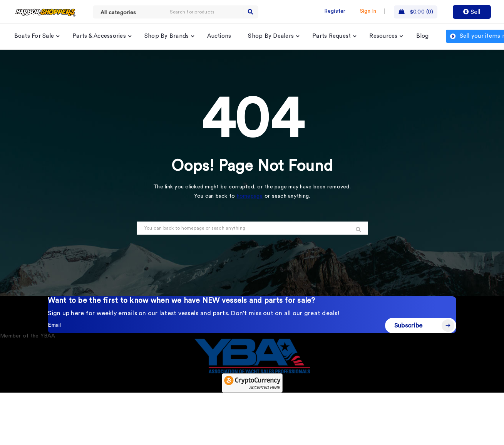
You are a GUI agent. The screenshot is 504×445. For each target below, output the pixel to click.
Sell (472, 12)
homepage (250, 196)
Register (335, 11)
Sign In (368, 11)
